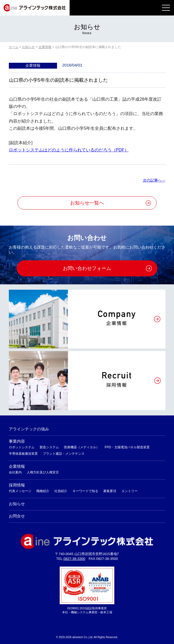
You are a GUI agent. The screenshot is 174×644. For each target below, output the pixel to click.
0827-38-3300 (74, 559)
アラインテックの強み (29, 429)
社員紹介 (61, 491)
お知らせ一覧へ (87, 203)
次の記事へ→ (154, 180)
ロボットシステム (22, 447)
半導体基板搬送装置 (23, 454)
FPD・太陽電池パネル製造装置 (127, 447)
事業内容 (17, 441)
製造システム (49, 447)
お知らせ (17, 504)
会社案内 (15, 472)
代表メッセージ (20, 491)
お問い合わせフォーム (87, 268)
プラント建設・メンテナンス (64, 454)
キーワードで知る (85, 491)
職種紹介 (43, 491)
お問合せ (17, 516)
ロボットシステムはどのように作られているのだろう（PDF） (69, 150)
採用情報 (17, 485)
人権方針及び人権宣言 (43, 472)
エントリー (130, 491)
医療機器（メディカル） (82, 447)
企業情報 (17, 466)
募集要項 (110, 491)
